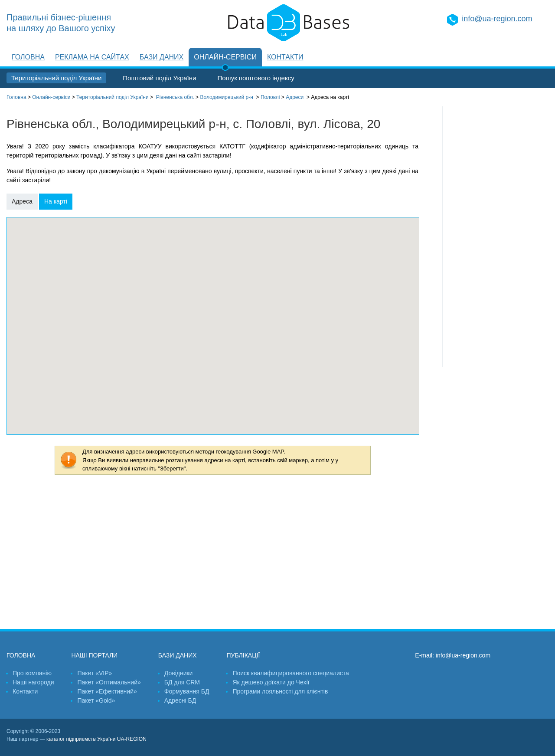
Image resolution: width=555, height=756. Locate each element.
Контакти (285, 57)
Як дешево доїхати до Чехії (271, 682)
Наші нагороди (33, 682)
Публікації (243, 655)
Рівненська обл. (175, 97)
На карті (56, 201)
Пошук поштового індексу (256, 78)
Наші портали (94, 655)
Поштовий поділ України (159, 78)
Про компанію (32, 673)
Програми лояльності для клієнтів (280, 691)
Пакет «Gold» (96, 700)
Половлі (270, 97)
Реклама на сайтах (92, 57)
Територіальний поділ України (56, 78)
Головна (28, 57)
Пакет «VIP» (95, 673)
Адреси (295, 97)
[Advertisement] (496, 237)
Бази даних (162, 57)
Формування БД (187, 691)
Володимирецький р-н (226, 97)
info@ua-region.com (497, 19)
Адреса (22, 201)
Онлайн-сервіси (225, 57)
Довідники (179, 673)
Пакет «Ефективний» (107, 691)
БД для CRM (182, 682)
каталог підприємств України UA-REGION (96, 739)
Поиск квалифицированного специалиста (291, 673)
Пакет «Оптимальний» (109, 682)
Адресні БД (180, 700)
